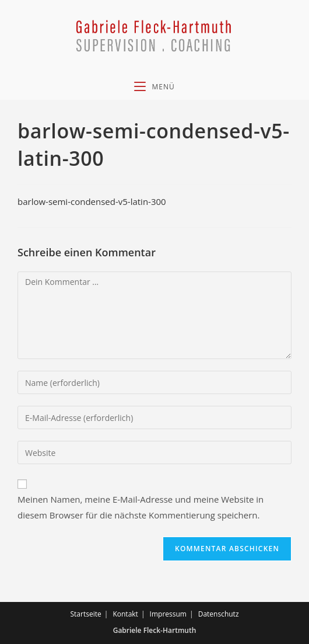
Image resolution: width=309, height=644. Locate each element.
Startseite (85, 614)
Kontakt (125, 614)
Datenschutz (219, 614)
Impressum (168, 614)
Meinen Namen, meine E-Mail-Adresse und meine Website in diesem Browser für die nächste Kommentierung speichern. (141, 507)
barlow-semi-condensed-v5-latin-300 (92, 201)
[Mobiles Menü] (154, 87)
